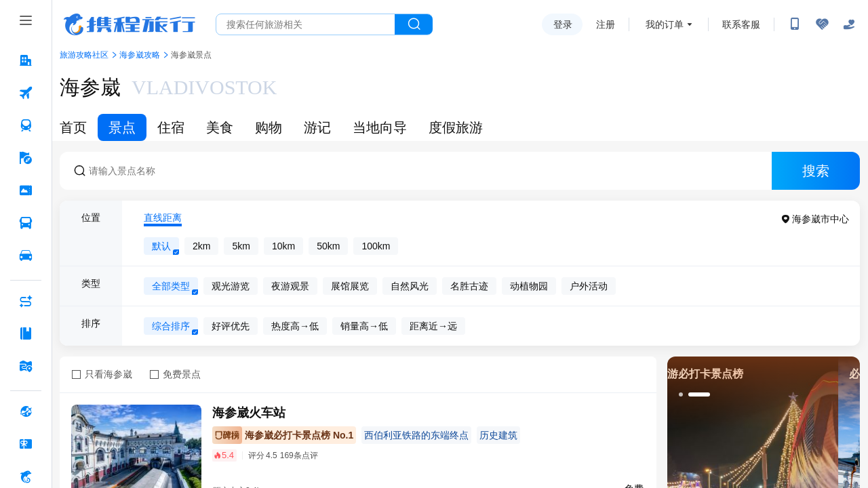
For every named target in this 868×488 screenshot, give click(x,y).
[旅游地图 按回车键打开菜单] (26, 366)
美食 (220, 127)
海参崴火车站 (249, 413)
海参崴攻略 (140, 55)
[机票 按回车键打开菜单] (26, 93)
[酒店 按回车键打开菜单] (26, 60)
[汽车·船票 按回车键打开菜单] (26, 223)
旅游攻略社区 (84, 55)
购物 (269, 127)
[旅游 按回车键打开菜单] (26, 158)
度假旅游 (456, 127)
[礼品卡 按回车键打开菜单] (26, 444)
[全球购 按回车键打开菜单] (26, 411)
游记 (317, 127)
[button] (681, 394)
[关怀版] (849, 24)
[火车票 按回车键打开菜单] (26, 125)
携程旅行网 (130, 24)
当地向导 (380, 127)
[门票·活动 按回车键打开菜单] (26, 190)
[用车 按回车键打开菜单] (26, 256)
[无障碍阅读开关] (822, 24)
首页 (73, 127)
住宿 (171, 127)
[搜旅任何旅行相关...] (305, 24)
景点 (122, 127)
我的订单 (665, 24)
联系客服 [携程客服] (741, 24)
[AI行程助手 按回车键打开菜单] (26, 301)
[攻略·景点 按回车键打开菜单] (26, 333)
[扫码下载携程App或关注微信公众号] (795, 24)
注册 (606, 24)
